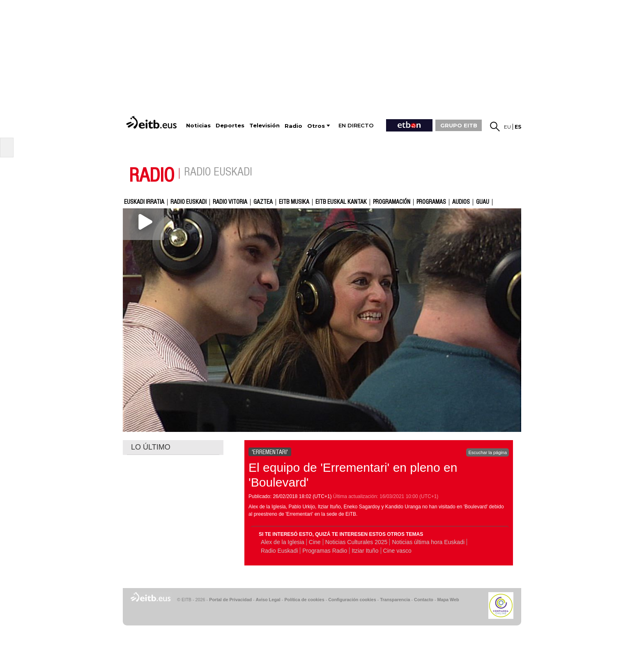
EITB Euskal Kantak (341, 202)
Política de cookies (304, 600)
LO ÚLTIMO (151, 447)
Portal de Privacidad (230, 600)
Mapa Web (448, 600)
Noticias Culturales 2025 (356, 542)
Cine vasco (397, 551)
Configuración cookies (352, 600)
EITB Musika (294, 202)
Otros (316, 126)
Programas (431, 202)
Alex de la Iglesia (283, 542)
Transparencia (395, 600)
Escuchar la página (488, 452)
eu (507, 127)
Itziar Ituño (365, 551)
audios (461, 202)
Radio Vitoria (230, 202)
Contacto (424, 600)
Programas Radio (325, 551)
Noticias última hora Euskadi (428, 542)
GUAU (483, 202)
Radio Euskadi (189, 202)
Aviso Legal (268, 600)
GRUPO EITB (459, 125)
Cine (315, 542)
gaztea (263, 202)
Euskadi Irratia (144, 202)
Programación (392, 202)
